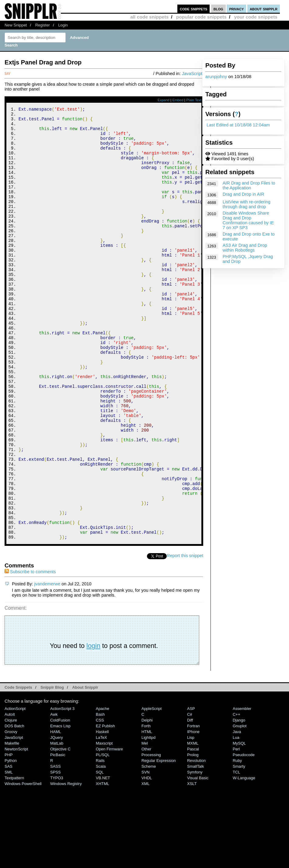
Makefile (12, 824)
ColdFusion (60, 801)
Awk (54, 796)
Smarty (239, 847)
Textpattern (14, 859)
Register (43, 25)
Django (239, 801)
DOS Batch (14, 807)
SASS (56, 847)
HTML (147, 813)
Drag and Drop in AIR (244, 194)
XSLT (192, 865)
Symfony (195, 853)
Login (63, 25)
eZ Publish (105, 807)
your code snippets (256, 17)
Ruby (237, 842)
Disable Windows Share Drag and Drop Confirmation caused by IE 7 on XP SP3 (248, 220)
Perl (236, 830)
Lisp (191, 819)
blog (218, 9)
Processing (151, 836)
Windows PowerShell (23, 865)
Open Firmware (109, 830)
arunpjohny (216, 77)
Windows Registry (66, 865)
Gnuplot (240, 807)
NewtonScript (16, 830)
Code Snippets (18, 768)
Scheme (149, 847)
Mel (145, 824)
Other (146, 830)
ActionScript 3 (62, 790)
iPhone (193, 813)
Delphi (147, 801)
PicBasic (58, 836)
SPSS (56, 853)
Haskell (102, 813)
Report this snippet (185, 637)
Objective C (60, 830)
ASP (191, 790)
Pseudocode (244, 836)
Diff (190, 801)
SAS (9, 847)
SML (9, 853)
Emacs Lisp (60, 807)
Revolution (196, 842)
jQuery (57, 819)
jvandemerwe (47, 665)
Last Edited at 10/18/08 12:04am (238, 125)
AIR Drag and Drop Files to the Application (249, 185)
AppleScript (151, 790)
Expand (164, 100)
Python (11, 842)
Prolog (193, 836)
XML (146, 865)
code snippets (194, 9)
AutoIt (10, 796)
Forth (146, 807)
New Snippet (16, 25)
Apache (103, 790)
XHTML (103, 865)
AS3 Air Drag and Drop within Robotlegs (245, 248)
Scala (101, 847)
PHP (9, 836)
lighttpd (148, 819)
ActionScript (15, 790)
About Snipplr (85, 768)
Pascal (193, 830)
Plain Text (194, 100)
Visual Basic (198, 859)
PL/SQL (103, 836)
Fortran (193, 807)
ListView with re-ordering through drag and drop (247, 204)
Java (237, 813)
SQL (100, 853)
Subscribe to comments (30, 653)
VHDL (147, 859)
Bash (100, 796)
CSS (100, 801)
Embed (178, 100)
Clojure (11, 801)
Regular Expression (159, 842)
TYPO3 (57, 859)
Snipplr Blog (52, 768)
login (93, 727)
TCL (236, 853)
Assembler (242, 790)
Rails (100, 842)
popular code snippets (201, 17)
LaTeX (101, 819)
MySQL (239, 824)
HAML (56, 813)
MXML (193, 824)
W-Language (244, 859)
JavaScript (192, 74)
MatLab (57, 824)
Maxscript (104, 824)
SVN (146, 853)
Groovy (11, 813)
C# (190, 796)
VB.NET (103, 859)
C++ (236, 796)
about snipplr (264, 9)
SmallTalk (195, 847)
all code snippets (149, 17)
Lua (236, 819)
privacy (236, 9)
